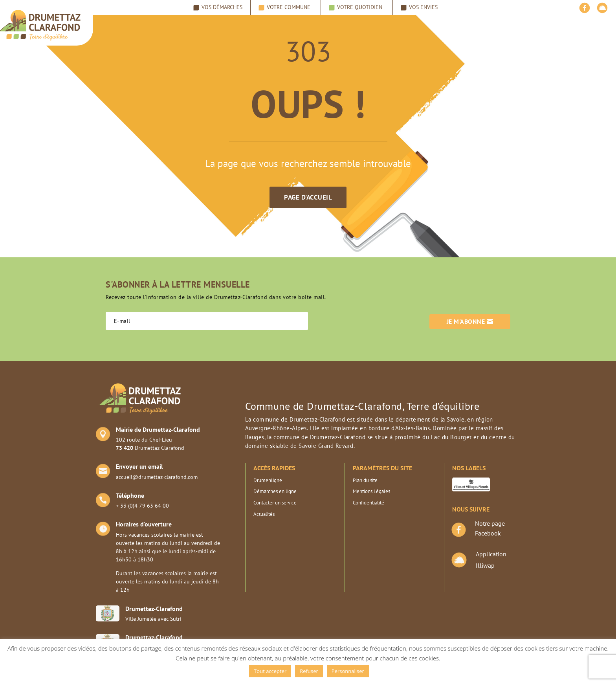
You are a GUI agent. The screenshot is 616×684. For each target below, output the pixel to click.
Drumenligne (268, 480)
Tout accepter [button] (270, 671)
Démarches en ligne (275, 491)
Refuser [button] (309, 671)
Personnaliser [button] (348, 671)
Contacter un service (275, 503)
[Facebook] (585, 10)
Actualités (264, 514)
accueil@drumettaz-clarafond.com (157, 477)
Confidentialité (368, 503)
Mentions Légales (371, 491)
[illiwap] (602, 10)
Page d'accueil (308, 197)
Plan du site (365, 480)
